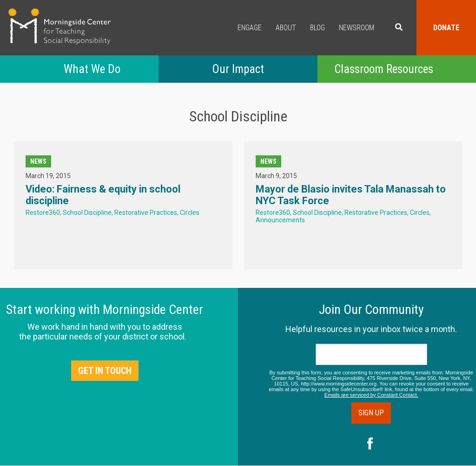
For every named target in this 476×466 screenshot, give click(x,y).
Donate (446, 28)
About (286, 28)
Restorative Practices (146, 213)
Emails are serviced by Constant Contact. (371, 395)
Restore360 (43, 213)
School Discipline (87, 213)
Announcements (280, 220)
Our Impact (238, 69)
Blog (317, 28)
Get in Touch (105, 371)
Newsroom (357, 28)
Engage (250, 28)
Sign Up (371, 413)
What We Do (92, 69)
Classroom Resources (384, 69)
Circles (190, 213)
